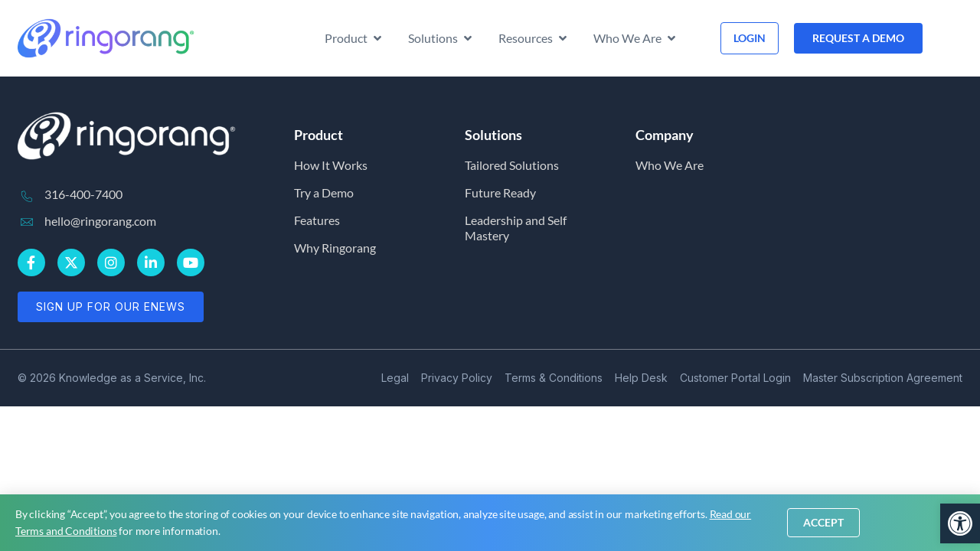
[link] (960, 523)
